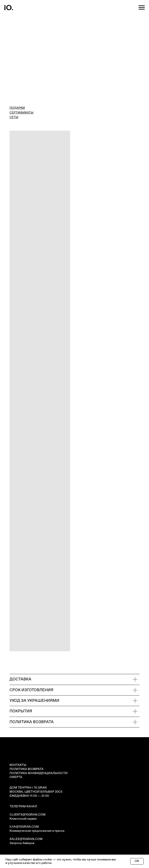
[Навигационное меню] (142, 8)
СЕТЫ (14, 117)
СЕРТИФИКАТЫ (21, 113)
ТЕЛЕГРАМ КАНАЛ (23, 806)
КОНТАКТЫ (18, 765)
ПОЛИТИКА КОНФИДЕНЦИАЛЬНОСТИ (39, 773)
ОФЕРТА (16, 777)
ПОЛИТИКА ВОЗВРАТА (27, 769)
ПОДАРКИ (17, 108)
